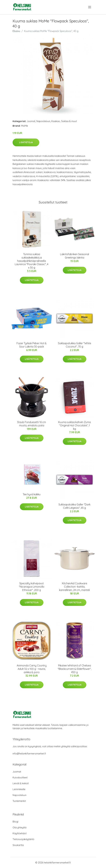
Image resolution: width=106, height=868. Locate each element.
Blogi (15, 822)
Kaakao (56, 121)
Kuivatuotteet (20, 777)
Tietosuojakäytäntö (23, 839)
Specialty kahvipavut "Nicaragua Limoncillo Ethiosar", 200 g (32, 587)
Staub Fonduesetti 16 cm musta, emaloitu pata (32, 424)
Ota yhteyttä (19, 827)
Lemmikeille (19, 789)
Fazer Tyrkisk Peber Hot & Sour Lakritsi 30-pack (32, 345)
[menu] (90, 7)
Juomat (31, 121)
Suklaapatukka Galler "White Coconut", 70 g (75, 345)
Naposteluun (43, 121)
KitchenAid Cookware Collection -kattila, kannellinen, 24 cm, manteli (74, 587)
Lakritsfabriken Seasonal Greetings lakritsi (75, 256)
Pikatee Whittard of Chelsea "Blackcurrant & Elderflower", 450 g (75, 669)
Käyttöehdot (20, 833)
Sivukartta (18, 845)
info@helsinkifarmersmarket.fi (29, 754)
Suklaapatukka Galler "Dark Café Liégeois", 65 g (74, 506)
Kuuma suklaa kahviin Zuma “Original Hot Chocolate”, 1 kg (74, 425)
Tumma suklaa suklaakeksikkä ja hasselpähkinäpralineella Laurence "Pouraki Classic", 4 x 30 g (32, 261)
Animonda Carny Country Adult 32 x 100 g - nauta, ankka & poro (32, 669)
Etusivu (16, 31)
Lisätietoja (26, 142)
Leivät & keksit (21, 783)
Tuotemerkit (19, 801)
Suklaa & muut (69, 121)
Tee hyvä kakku (32, 494)
